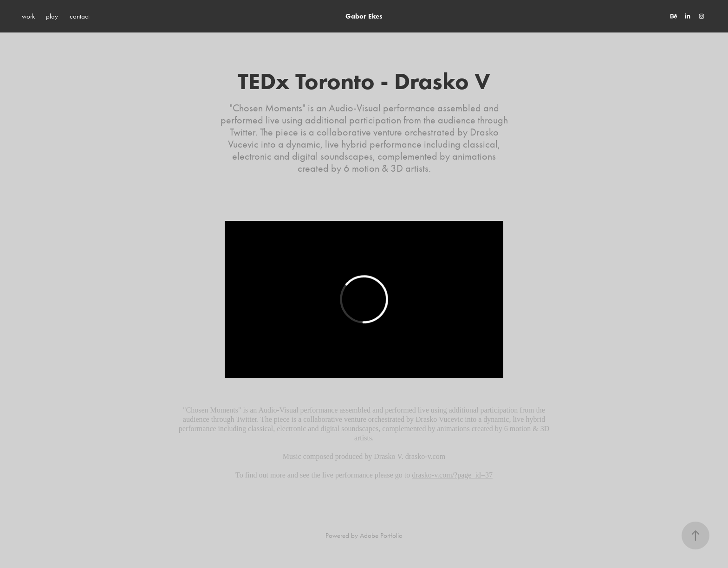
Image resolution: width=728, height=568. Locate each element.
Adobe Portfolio (381, 536)
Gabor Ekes (364, 16)
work (28, 16)
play (52, 16)
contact (80, 16)
